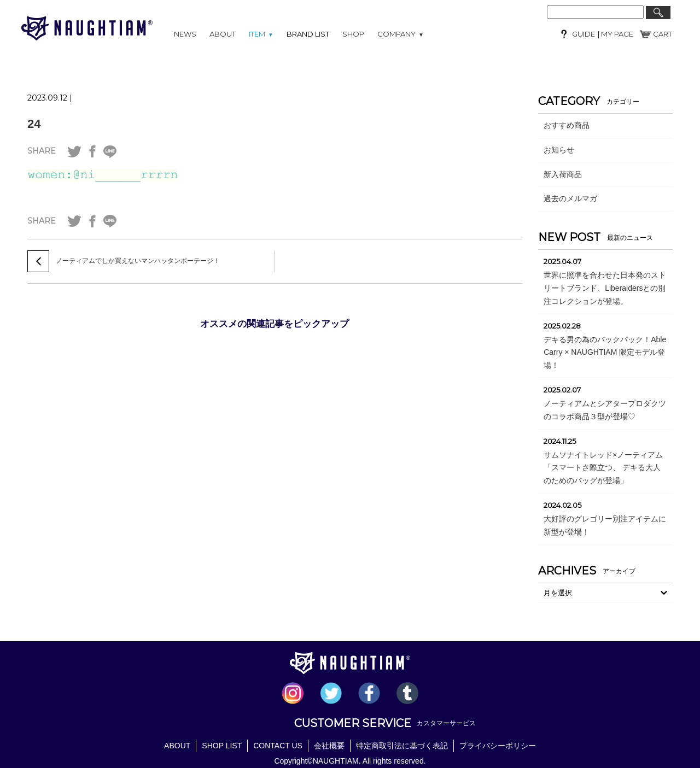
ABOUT (223, 34)
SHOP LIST (222, 746)
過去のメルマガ (570, 198)
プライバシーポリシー (498, 746)
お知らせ (559, 150)
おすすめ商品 (567, 125)
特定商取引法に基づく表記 (402, 746)
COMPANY (401, 34)
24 (34, 124)
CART (663, 34)
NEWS (185, 34)
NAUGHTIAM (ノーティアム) (87, 28)
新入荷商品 (563, 174)
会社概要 (329, 746)
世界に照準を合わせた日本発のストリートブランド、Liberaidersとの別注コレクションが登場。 (605, 288)
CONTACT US (278, 746)
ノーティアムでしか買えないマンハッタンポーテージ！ (138, 261)
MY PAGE (616, 34)
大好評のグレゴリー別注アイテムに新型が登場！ (605, 525)
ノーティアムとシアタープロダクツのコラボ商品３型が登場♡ (605, 410)
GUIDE (584, 34)
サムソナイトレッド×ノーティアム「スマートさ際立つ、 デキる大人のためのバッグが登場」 (603, 468)
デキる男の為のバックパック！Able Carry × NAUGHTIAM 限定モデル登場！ (605, 353)
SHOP (353, 34)
